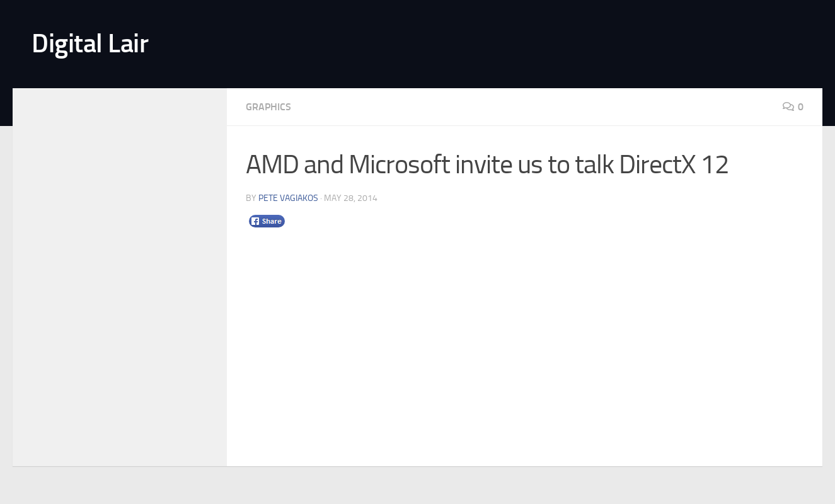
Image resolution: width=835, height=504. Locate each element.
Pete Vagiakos (288, 198)
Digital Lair (90, 43)
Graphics (268, 107)
